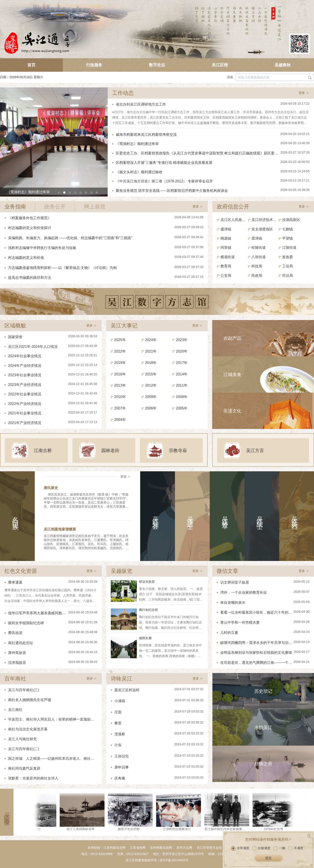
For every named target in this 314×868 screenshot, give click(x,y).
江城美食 (232, 374)
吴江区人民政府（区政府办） (234, 220)
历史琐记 (263, 691)
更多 (302, 93)
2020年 (182, 351)
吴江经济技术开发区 (265, 220)
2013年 (120, 385)
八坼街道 (259, 257)
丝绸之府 (263, 764)
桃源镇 (226, 238)
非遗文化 (232, 411)
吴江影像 (7, 812)
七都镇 (288, 229)
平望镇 (288, 238)
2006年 (151, 408)
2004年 (120, 420)
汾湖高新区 (291, 220)
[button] (59, 193)
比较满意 (261, 848)
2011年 (182, 385)
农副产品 (232, 338)
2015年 (151, 374)
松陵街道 (259, 248)
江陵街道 (289, 248)
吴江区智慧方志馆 (209, 848)
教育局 (226, 266)
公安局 (226, 276)
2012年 (151, 385)
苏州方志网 (184, 848)
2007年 (120, 408)
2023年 (182, 340)
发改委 (288, 257)
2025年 (120, 340)
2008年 (182, 397)
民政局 (257, 276)
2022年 (120, 351)
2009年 (151, 397)
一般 (279, 848)
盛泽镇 (226, 229)
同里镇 (226, 248)
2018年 (151, 363)
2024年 (151, 340)
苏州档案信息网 (161, 848)
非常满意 (240, 848)
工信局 (288, 266)
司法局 (288, 276)
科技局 (257, 266)
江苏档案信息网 (114, 848)
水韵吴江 (263, 727)
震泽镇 (257, 238)
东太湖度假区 (262, 229)
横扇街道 (228, 257)
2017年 (182, 363)
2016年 (120, 374)
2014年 (182, 374)
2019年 (120, 363)
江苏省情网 (138, 848)
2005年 (182, 408)
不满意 (296, 848)
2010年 (120, 397)
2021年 (151, 351)
